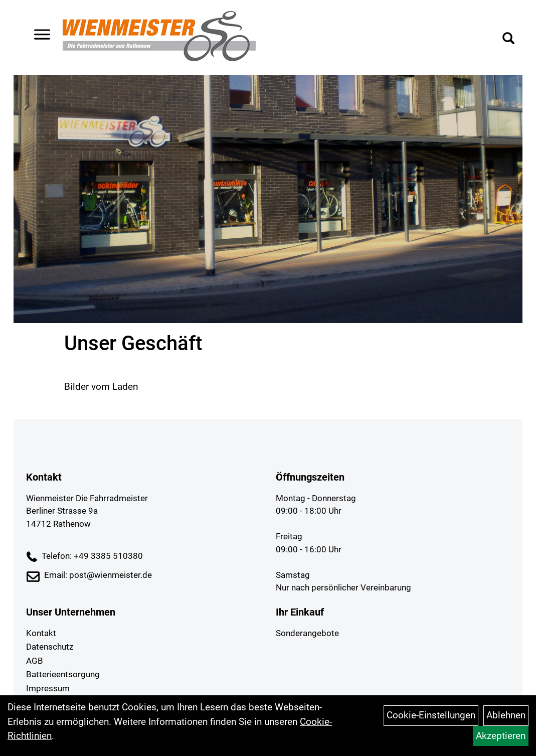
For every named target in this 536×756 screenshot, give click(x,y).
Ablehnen (506, 715)
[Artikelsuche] (505, 41)
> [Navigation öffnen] (42, 37)
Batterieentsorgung (63, 674)
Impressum (48, 688)
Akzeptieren (501, 736)
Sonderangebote (307, 633)
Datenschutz (50, 647)
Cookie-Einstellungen (431, 715)
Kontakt (41, 633)
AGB (35, 661)
